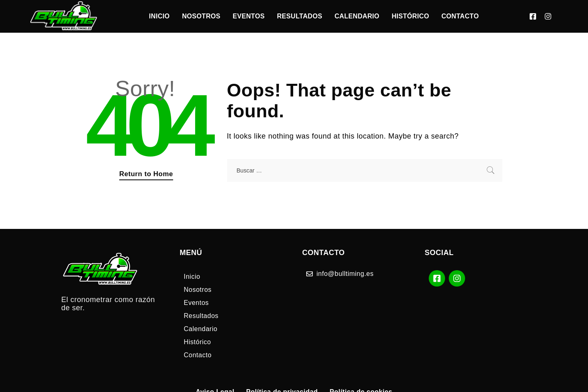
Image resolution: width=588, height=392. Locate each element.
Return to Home (146, 174)
